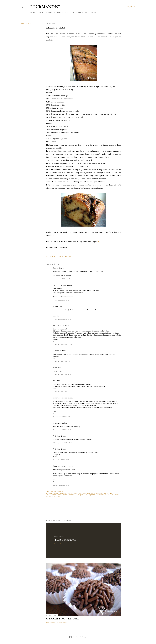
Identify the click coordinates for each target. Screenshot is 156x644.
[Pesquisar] (130, 7)
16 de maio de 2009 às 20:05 (62, 344)
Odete (56, 268)
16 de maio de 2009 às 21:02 (62, 361)
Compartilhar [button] (26, 23)
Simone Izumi (59, 326)
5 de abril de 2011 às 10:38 (61, 485)
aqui (99, 241)
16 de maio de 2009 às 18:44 (62, 300)
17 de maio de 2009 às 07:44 (62, 374)
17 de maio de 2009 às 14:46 (62, 430)
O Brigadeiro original (63, 618)
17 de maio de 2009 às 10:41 (62, 392)
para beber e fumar (86, 12)
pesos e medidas (67, 12)
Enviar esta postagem (64, 256)
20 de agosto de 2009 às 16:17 (63, 443)
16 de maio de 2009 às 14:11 (62, 279)
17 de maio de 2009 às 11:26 (62, 417)
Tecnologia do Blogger (78, 637)
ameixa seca (58, 423)
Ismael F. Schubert (60, 285)
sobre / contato (37, 12)
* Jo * (55, 368)
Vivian (55, 306)
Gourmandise (45, 7)
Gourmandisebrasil (60, 398)
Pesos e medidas (65, 540)
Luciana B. (57, 351)
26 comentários (62, 623)
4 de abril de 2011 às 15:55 (61, 460)
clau (55, 381)
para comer (52, 12)
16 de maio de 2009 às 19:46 (62, 319)
